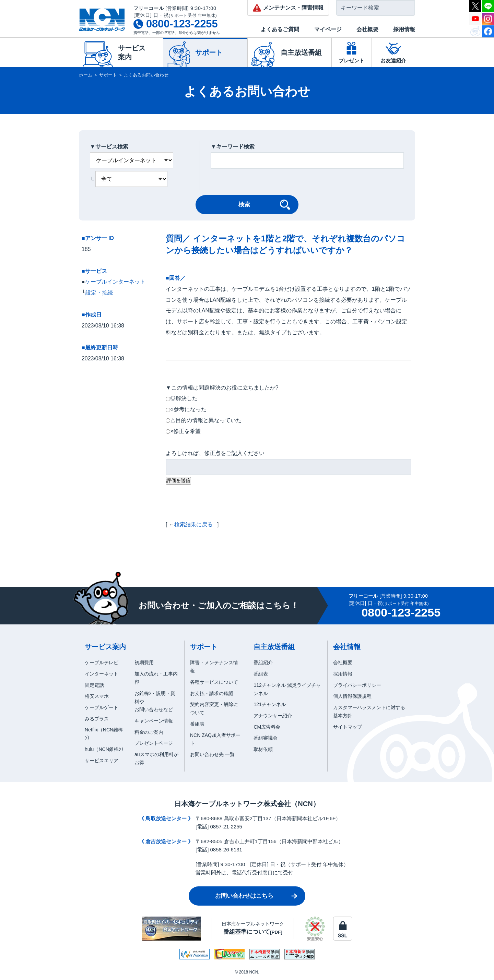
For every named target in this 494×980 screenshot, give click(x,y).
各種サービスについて (214, 682)
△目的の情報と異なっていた (206, 420)
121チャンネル (269, 704)
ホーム (86, 75)
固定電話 (94, 685)
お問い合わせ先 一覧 (212, 754)
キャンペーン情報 (154, 721)
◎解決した (184, 398)
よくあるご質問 (280, 29)
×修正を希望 (185, 431)
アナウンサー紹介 (273, 716)
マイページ (328, 29)
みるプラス (97, 719)
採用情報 (404, 29)
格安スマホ (97, 696)
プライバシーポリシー (357, 685)
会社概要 (367, 29)
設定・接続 (99, 293)
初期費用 (144, 662)
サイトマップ (348, 727)
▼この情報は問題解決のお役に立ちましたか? (222, 388)
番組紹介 (263, 662)
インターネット (102, 674)
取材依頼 (263, 749)
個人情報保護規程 (352, 696)
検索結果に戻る (195, 524)
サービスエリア (102, 761)
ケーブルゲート (102, 707)
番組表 (197, 724)
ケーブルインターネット (115, 282)
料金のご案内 (149, 732)
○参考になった (188, 409)
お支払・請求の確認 (212, 693)
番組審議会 (266, 738)
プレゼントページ (154, 743)
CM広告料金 (267, 727)
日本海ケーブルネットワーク (253, 928)
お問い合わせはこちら (244, 896)
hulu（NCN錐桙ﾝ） (105, 749)
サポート (108, 75)
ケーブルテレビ (102, 662)
